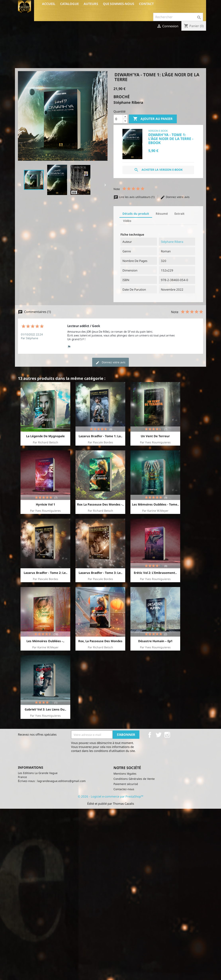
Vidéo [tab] (127, 221)
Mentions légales (125, 774)
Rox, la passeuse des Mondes (100, 641)
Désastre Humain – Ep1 (155, 641)
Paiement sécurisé (126, 784)
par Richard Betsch (45, 442)
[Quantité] (118, 119)
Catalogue (69, 4)
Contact (146, 4)
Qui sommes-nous (119, 4)
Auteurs (91, 4)
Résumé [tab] (162, 214)
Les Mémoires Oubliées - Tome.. (155, 504)
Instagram (167, 735)
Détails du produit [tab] (136, 214)
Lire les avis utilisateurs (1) (134, 197)
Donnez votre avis (175, 197)
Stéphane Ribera (172, 242)
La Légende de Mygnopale (45, 436)
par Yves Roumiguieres (155, 442)
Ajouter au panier (153, 119)
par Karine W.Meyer (155, 511)
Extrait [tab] (179, 214)
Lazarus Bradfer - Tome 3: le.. (100, 573)
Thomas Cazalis (123, 804)
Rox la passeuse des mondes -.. (100, 504)
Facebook (150, 735)
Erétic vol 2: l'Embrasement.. (155, 573)
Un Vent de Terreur (155, 436)
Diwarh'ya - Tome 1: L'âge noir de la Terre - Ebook (171, 139)
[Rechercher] (178, 17)
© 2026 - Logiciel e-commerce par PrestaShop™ (111, 796)
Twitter (158, 735)
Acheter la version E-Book (158, 170)
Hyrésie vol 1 (45, 504)
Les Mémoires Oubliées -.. (45, 641)
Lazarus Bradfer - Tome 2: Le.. (45, 573)
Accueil (49, 4)
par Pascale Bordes (100, 442)
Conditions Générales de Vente (134, 779)
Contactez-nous (124, 789)
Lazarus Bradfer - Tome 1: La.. (100, 436)
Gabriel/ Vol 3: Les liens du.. (45, 709)
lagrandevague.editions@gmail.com (61, 781)
